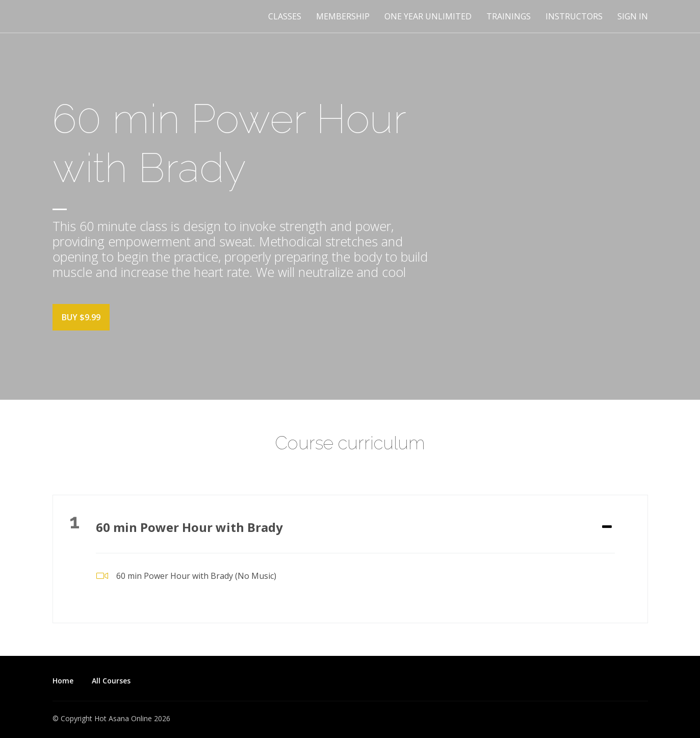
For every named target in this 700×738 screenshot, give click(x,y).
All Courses (111, 681)
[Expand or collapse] (607, 527)
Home (63, 681)
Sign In (633, 16)
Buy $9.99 (81, 317)
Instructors (574, 16)
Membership (343, 16)
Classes (285, 16)
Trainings (509, 16)
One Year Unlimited (428, 16)
